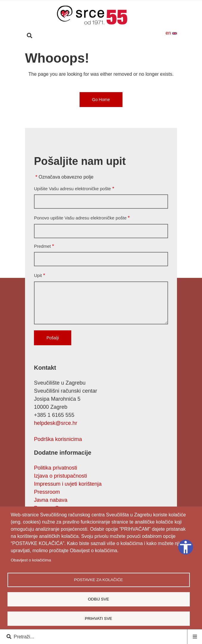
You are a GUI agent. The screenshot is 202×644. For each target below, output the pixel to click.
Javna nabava (51, 500)
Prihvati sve (99, 619)
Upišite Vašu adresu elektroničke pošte (72, 189)
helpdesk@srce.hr (56, 423)
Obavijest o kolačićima (31, 560)
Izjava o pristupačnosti (60, 476)
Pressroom (47, 492)
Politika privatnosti (56, 468)
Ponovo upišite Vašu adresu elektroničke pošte (80, 218)
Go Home (101, 100)
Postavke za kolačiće (98, 580)
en (171, 33)
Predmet (42, 246)
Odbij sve (98, 599)
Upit (38, 275)
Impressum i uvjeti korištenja (68, 484)
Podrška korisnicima (58, 439)
